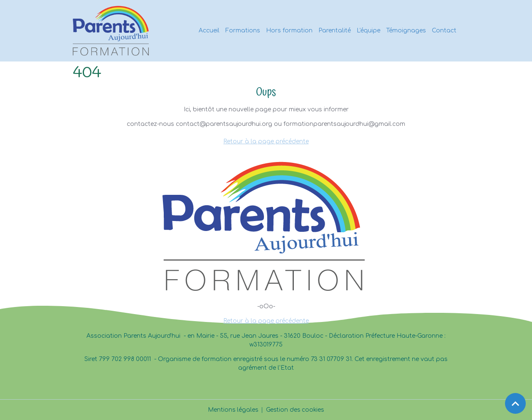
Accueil (209, 31)
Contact (444, 31)
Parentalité (335, 31)
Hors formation (289, 31)
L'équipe (368, 31)
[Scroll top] (515, 403)
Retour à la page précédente (266, 141)
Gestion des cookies (296, 409)
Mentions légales (233, 409)
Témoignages (406, 31)
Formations (243, 31)
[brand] (112, 31)
